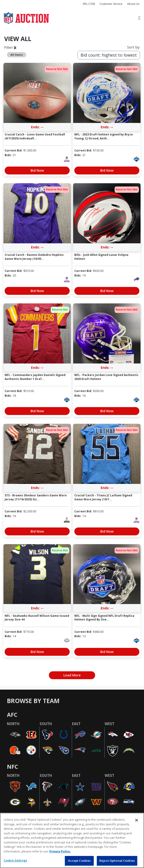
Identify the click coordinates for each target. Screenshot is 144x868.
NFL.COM (89, 4)
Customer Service (111, 4)
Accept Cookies (79, 861)
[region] (72, 840)
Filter (10, 47)
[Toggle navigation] (139, 18)
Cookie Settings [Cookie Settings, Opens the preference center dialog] (15, 860)
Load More (72, 675)
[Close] (137, 820)
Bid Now (37, 170)
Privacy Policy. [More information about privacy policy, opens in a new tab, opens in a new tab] (60, 851)
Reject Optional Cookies (117, 861)
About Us (133, 4)
